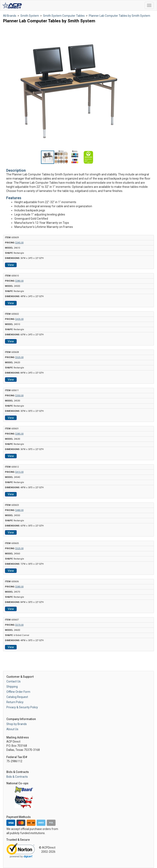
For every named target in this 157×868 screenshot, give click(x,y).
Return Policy (15, 702)
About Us (12, 729)
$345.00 (19, 243)
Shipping (12, 687)
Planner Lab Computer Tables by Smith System (120, 16)
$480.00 (19, 510)
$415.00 (19, 472)
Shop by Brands (17, 724)
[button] (126, 30)
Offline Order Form (18, 692)
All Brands (10, 16)
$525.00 (19, 357)
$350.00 (19, 396)
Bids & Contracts (17, 777)
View (11, 265)
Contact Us (13, 681)
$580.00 (19, 587)
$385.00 (19, 434)
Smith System (30, 16)
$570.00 (19, 625)
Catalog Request (17, 697)
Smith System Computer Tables (64, 16)
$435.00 (19, 319)
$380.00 (19, 281)
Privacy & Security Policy (22, 707)
